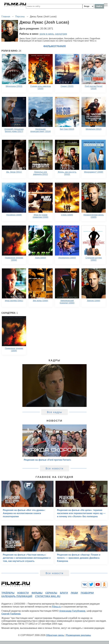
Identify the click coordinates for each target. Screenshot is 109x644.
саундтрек (61, 34)
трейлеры (8, 593)
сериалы (51, 593)
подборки (87, 593)
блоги (64, 593)
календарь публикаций (17, 596)
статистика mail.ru (48, 596)
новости (23, 593)
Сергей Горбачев (11, 614)
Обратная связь (55, 635)
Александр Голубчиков (72, 611)
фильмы (37, 593)
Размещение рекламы (79, 635)
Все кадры (54, 412)
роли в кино (47, 34)
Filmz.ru (56, 607)
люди (74, 593)
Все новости (55, 468)
